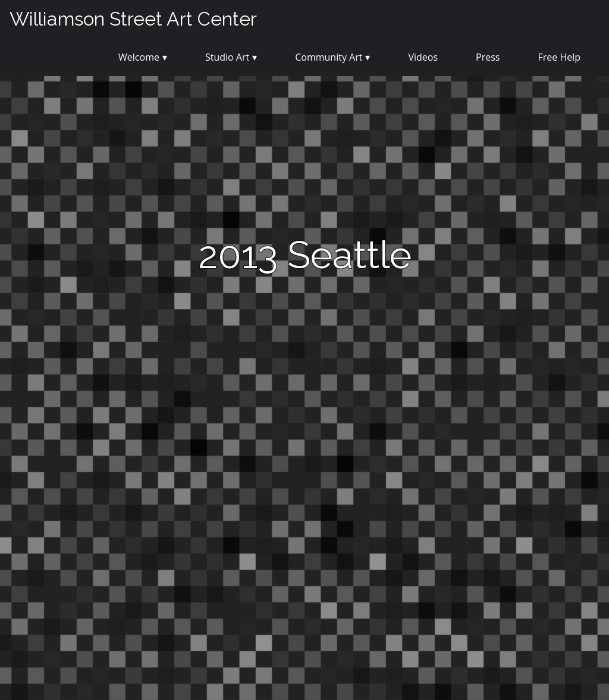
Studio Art (227, 57)
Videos (423, 57)
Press (488, 57)
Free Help (559, 57)
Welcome (139, 57)
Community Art (329, 57)
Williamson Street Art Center (133, 19)
